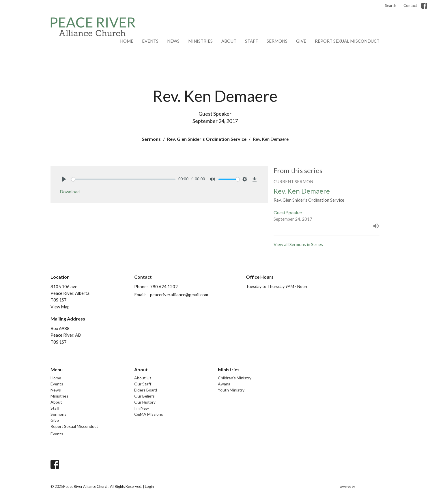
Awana (224, 384)
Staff (252, 41)
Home (127, 41)
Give (301, 41)
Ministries (200, 41)
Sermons (277, 41)
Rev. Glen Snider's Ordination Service (207, 139)
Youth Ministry (231, 390)
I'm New (142, 408)
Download (70, 192)
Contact (410, 5)
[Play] (64, 179)
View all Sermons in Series (298, 244)
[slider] (123, 179)
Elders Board (146, 390)
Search (391, 5)
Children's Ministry (235, 378)
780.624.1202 (164, 286)
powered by (359, 487)
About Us (143, 378)
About (229, 41)
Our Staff (143, 384)
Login (149, 486)
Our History (145, 402)
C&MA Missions (149, 414)
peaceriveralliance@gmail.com (179, 295)
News (173, 41)
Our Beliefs (144, 396)
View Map (60, 307)
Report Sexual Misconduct (347, 41)
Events (150, 41)
